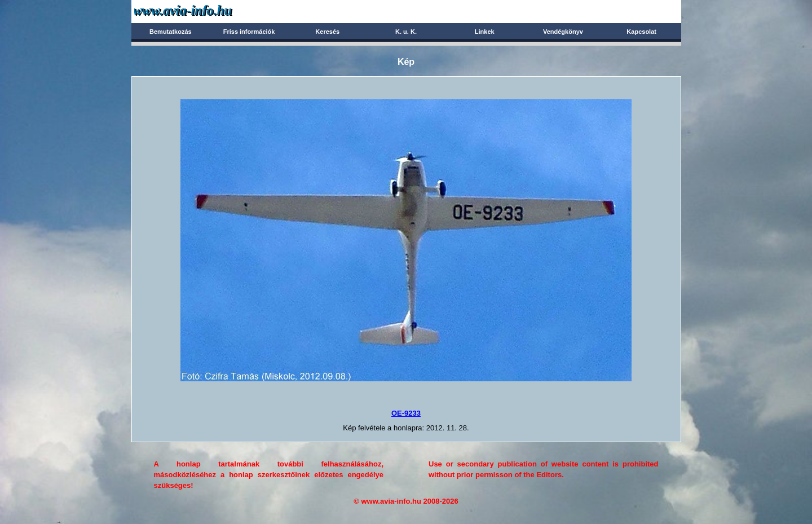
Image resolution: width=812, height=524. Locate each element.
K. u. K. (406, 32)
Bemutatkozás (171, 32)
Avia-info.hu (203, 11)
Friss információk (249, 32)
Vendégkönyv (563, 32)
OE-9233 (406, 413)
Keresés (327, 32)
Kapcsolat (641, 32)
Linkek (485, 32)
